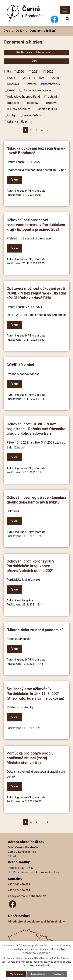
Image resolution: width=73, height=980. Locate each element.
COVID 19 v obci (20, 365)
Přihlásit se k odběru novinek (42, 52)
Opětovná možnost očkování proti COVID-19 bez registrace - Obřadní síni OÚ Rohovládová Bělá (36, 293)
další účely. (44, 953)
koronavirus (52, 84)
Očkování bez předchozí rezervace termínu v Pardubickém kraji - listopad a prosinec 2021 (36, 225)
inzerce (32, 84)
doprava (14, 84)
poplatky (33, 103)
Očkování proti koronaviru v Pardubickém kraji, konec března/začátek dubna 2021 (30, 566)
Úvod (7, 31)
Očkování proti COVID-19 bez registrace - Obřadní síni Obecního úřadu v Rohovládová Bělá (36, 429)
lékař (12, 90)
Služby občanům (19, 109)
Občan (20, 31)
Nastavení (58, 974)
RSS (50, 61)
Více (15, 180)
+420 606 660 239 (19, 885)
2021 (35, 72)
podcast (14, 103)
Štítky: (8, 71)
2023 (12, 78)
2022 (50, 72)
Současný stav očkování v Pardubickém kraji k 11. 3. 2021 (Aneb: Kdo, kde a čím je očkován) (35, 694)
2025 (41, 78)
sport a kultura (48, 109)
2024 (26, 78)
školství (51, 103)
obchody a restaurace (37, 90)
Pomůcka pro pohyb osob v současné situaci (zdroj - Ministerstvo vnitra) (30, 758)
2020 (21, 72)
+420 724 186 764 (19, 890)
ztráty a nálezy (18, 121)
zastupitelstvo (33, 115)
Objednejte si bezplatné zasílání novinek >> (37, 922)
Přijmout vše (16, 974)
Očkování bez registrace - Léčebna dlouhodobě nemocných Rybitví (36, 500)
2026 (56, 78)
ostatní (52, 97)
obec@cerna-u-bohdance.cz (27, 896)
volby (12, 115)
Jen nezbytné (38, 974)
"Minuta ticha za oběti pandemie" (35, 630)
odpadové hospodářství (24, 97)
